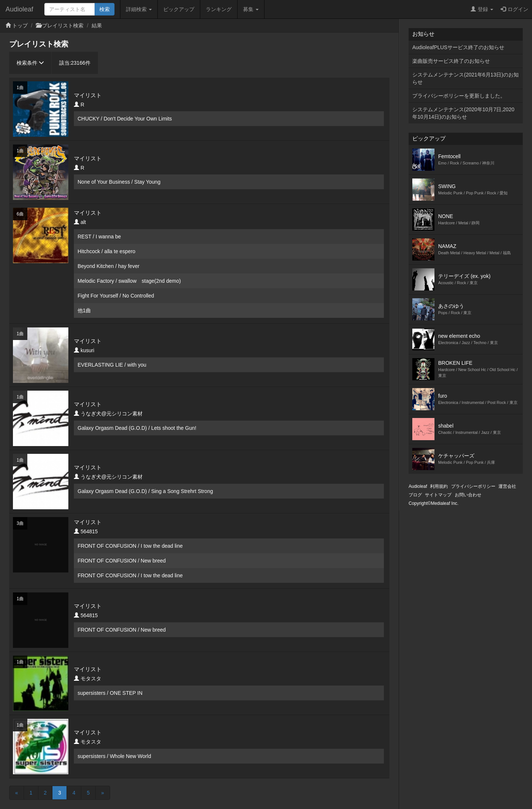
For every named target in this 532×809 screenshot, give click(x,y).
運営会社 (507, 486)
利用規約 (439, 486)
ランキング (219, 9)
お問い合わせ (468, 495)
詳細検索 (139, 9)
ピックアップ (179, 9)
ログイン (514, 9)
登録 (482, 9)
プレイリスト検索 (63, 26)
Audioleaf (19, 9)
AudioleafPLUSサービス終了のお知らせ (458, 47)
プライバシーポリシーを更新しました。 (459, 96)
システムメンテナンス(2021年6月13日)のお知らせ (465, 78)
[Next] (103, 793)
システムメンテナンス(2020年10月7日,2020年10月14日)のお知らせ (463, 113)
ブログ (415, 495)
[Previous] (17, 793)
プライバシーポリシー (473, 486)
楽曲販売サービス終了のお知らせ (451, 61)
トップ (20, 26)
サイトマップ (438, 495)
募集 (251, 9)
